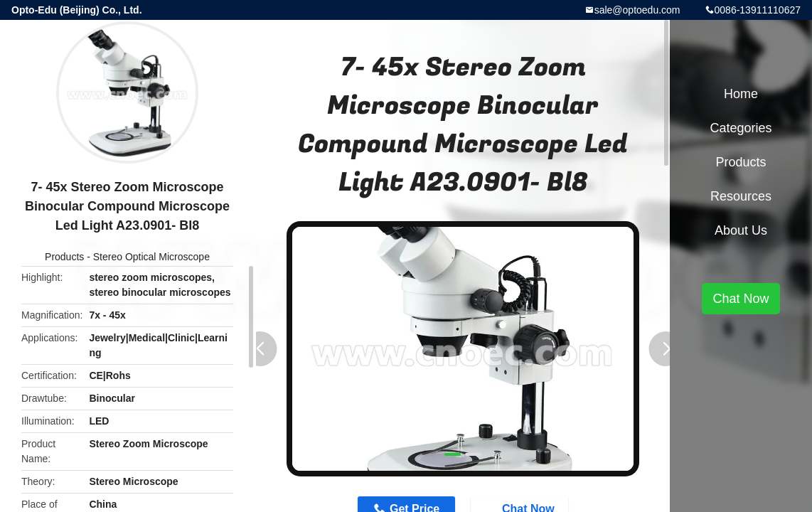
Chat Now (741, 299)
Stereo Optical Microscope (151, 257)
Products (64, 257)
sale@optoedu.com (637, 10)
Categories (741, 128)
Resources (741, 196)
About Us (741, 230)
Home (741, 94)
